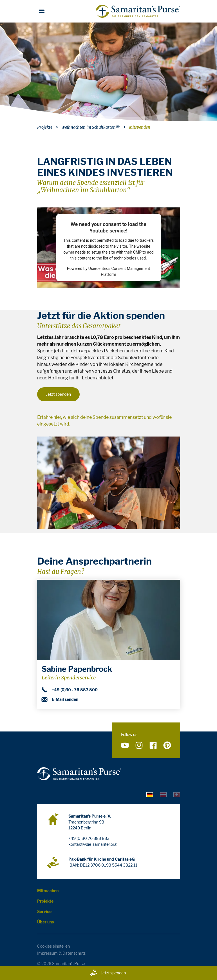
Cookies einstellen (53, 946)
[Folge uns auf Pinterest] (167, 746)
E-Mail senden (60, 699)
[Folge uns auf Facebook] (153, 746)
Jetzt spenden (108, 973)
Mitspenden (140, 127)
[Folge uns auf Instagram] (139, 746)
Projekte (45, 127)
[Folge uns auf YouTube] (125, 746)
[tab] (150, 795)
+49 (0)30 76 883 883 (89, 838)
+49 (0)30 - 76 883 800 (70, 690)
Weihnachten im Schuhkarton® (91, 127)
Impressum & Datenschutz (61, 953)
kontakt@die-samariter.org (92, 844)
